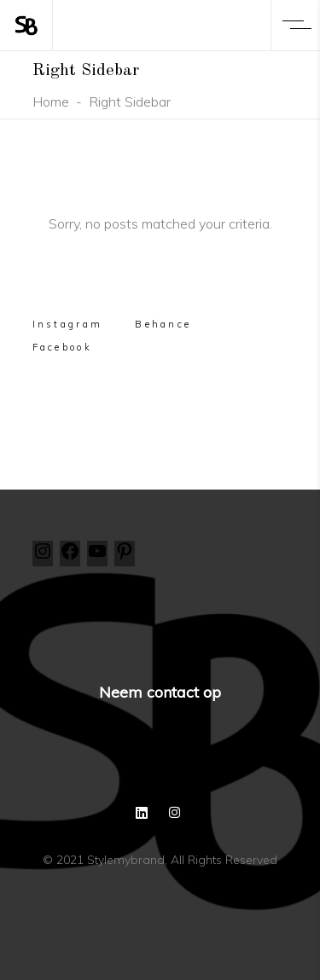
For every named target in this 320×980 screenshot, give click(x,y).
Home (51, 101)
